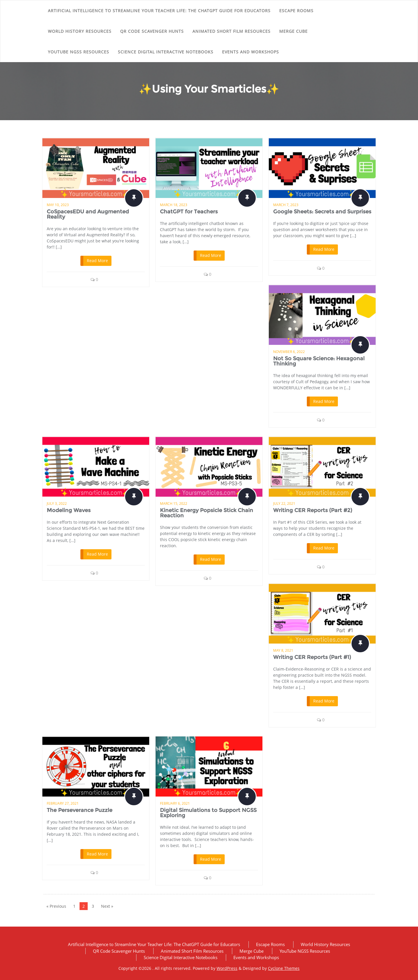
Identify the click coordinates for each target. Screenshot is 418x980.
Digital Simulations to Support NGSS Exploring (208, 813)
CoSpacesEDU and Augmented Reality (88, 214)
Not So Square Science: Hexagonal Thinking (319, 361)
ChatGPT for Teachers (189, 212)
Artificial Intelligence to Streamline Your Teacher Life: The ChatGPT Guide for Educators (159, 11)
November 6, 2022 (289, 352)
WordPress (227, 968)
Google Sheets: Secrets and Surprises (322, 212)
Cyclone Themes (284, 968)
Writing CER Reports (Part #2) (313, 510)
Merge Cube (293, 31)
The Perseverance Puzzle (80, 810)
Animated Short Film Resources (231, 31)
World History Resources (80, 31)
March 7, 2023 (286, 205)
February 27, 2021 (63, 803)
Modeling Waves (69, 510)
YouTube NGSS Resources (79, 52)
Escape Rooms (296, 11)
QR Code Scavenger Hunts (152, 31)
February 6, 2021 (175, 803)
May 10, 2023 (58, 205)
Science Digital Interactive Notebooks (166, 52)
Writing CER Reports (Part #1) (312, 657)
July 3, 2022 (57, 503)
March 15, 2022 (174, 503)
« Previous (56, 906)
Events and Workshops (251, 52)
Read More (97, 261)
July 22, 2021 (284, 503)
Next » (107, 906)
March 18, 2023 (174, 205)
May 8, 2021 (283, 650)
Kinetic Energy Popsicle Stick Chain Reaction (207, 513)
